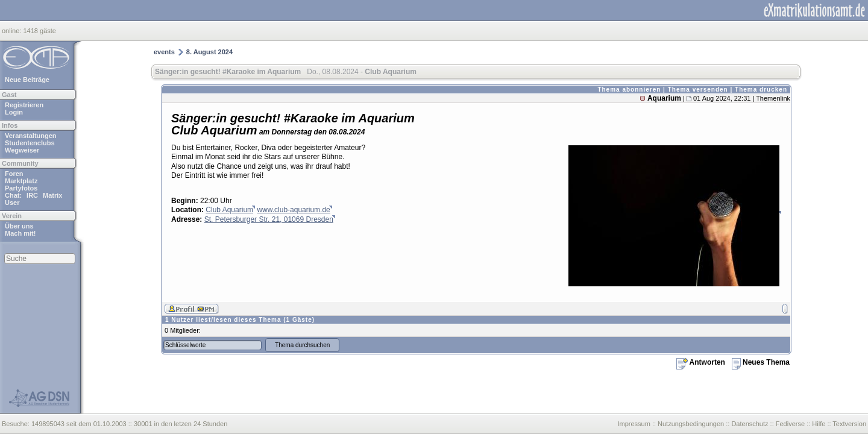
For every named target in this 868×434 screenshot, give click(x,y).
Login (14, 112)
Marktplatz (21, 181)
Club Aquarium (229, 210)
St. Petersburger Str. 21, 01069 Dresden (269, 219)
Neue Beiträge (27, 80)
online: (12, 31)
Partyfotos (21, 188)
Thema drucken (761, 90)
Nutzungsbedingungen (691, 424)
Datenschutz (750, 424)
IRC (32, 195)
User (12, 203)
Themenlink (773, 98)
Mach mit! (20, 233)
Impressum (634, 424)
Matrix (52, 195)
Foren (14, 174)
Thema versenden (698, 90)
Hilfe (819, 424)
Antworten (701, 362)
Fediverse (790, 424)
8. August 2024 (209, 52)
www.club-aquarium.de (293, 210)
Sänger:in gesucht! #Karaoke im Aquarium (228, 72)
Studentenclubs (30, 143)
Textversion (849, 424)
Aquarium (664, 98)
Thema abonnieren (629, 90)
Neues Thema (761, 362)
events (164, 52)
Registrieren (24, 105)
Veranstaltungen (31, 136)
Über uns (19, 226)
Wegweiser (22, 150)
